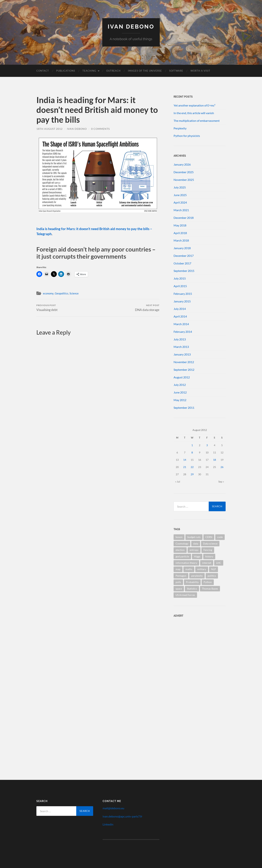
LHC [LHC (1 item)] (219, 563)
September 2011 (184, 408)
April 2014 (180, 316)
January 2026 (182, 164)
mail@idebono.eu (113, 808)
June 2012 (180, 392)
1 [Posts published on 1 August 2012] (192, 445)
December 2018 (184, 218)
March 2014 (181, 324)
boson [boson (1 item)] (179, 537)
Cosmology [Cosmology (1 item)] (182, 543)
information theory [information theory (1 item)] (186, 563)
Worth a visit (200, 71)
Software (176, 71)
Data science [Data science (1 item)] (210, 543)
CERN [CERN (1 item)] (209, 537)
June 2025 (180, 195)
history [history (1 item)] (209, 556)
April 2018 (180, 233)
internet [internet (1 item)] (207, 563)
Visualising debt (47, 308)
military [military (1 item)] (202, 569)
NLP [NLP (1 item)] (214, 569)
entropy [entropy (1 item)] (194, 550)
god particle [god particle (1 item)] (182, 556)
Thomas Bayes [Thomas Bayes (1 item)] (210, 589)
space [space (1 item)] (179, 589)
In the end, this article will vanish (194, 113)
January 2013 (182, 354)
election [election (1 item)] (180, 550)
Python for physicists (187, 136)
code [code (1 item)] (220, 537)
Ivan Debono (131, 26)
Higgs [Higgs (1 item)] (197, 556)
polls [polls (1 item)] (178, 582)
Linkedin (108, 824)
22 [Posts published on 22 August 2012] (192, 467)
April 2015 (180, 286)
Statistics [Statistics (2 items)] (192, 589)
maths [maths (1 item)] (189, 569)
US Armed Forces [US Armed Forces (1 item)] (185, 595)
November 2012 (184, 362)
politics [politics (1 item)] (212, 576)
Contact (43, 71)
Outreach (113, 71)
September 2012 (184, 370)
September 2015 (184, 271)
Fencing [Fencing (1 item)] (208, 550)
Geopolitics (61, 293)
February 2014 (183, 332)
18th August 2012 (49, 129)
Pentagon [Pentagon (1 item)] (181, 576)
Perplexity (180, 128)
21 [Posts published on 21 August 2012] (185, 467)
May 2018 (180, 225)
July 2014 (180, 309)
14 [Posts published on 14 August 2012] (185, 460)
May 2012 (180, 400)
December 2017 (184, 256)
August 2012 (182, 377)
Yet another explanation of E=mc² (194, 105)
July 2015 (180, 278)
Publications (66, 71)
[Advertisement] (196, 644)
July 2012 (180, 385)
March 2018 (181, 240)
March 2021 (181, 210)
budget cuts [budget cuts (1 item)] (194, 537)
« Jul (178, 482)
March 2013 (181, 347)
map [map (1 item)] (178, 569)
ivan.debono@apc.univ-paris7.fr (122, 816)
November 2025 (184, 180)
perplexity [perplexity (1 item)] (197, 576)
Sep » (221, 482)
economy (48, 293)
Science (74, 293)
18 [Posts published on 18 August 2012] (215, 460)
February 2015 (183, 294)
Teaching (89, 71)
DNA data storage (147, 308)
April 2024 (180, 202)
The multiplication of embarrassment (197, 121)
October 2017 (182, 263)
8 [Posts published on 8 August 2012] (192, 452)
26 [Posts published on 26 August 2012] (222, 467)
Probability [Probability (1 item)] (192, 582)
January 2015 (182, 301)
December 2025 (184, 172)
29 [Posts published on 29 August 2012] (192, 474)
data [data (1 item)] (196, 543)
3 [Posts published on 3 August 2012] (207, 445)
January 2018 (182, 248)
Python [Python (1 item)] (208, 582)
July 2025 (180, 187)
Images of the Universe (145, 71)
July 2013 (180, 339)
